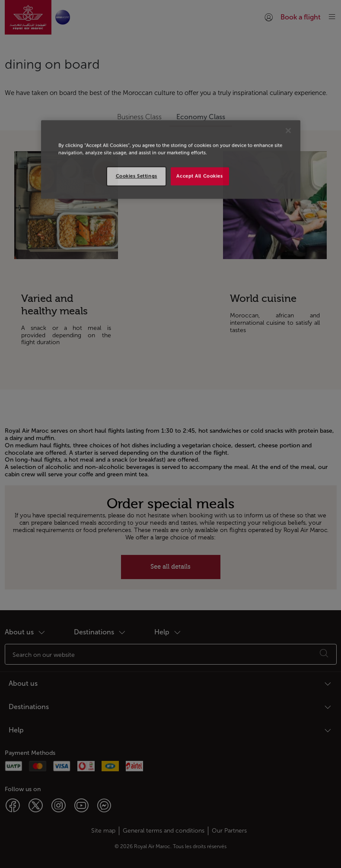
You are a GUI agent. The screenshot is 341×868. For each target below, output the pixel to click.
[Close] (288, 130)
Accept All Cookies (199, 176)
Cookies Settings (137, 176)
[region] (171, 159)
